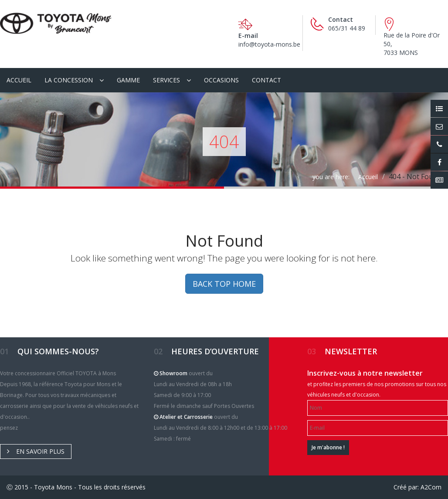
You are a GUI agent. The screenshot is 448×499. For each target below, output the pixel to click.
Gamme (128, 80)
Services (166, 80)
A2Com (431, 487)
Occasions (221, 80)
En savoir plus (36, 451)
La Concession (69, 80)
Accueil (19, 80)
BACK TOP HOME (224, 284)
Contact (266, 80)
